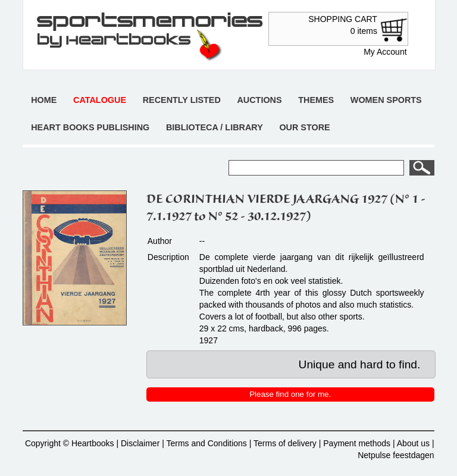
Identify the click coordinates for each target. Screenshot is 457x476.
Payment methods (357, 443)
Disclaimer (140, 443)
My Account (385, 52)
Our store (304, 127)
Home (44, 100)
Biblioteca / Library (215, 127)
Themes (316, 100)
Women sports (386, 100)
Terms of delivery (285, 443)
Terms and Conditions (206, 443)
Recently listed (182, 100)
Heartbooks (93, 443)
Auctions (259, 100)
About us (413, 443)
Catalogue (100, 100)
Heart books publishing (90, 127)
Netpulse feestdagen (396, 455)
